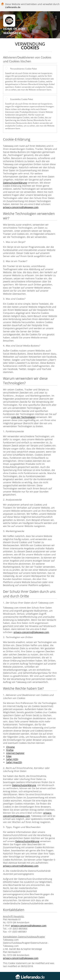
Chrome (10, 747)
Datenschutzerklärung (15, 183)
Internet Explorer (15, 753)
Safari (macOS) (14, 762)
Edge (9, 756)
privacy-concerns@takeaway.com (21, 207)
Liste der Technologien (23, 417)
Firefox (10, 750)
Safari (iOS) (12, 759)
